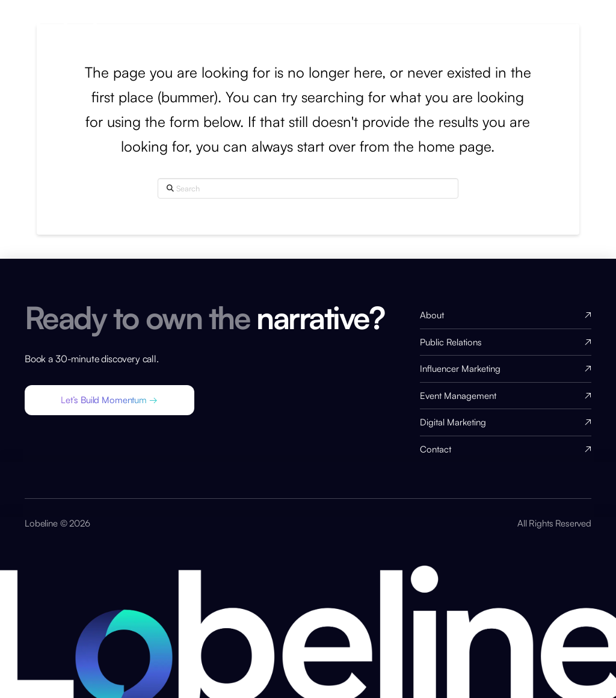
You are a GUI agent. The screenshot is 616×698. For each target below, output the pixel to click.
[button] (109, 400)
